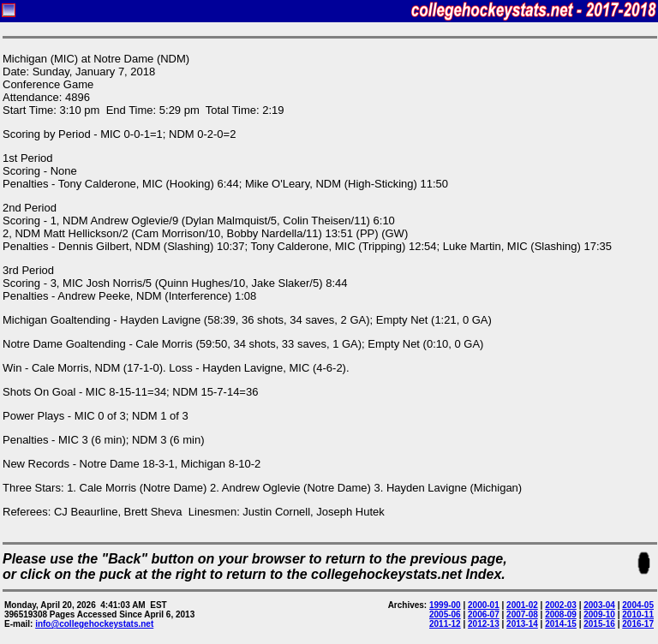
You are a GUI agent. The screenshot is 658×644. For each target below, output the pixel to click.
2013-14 (522, 624)
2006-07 (484, 614)
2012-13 (484, 624)
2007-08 (522, 614)
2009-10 (599, 614)
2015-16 (599, 624)
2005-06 (445, 614)
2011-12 (445, 624)
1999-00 (445, 605)
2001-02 (522, 605)
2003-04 (599, 605)
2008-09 (561, 614)
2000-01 (484, 605)
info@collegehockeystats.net (94, 624)
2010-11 (638, 614)
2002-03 (561, 605)
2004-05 (638, 605)
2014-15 (561, 624)
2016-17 (638, 624)
